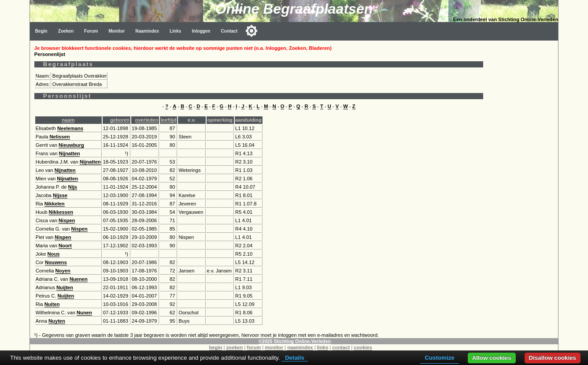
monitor (274, 347)
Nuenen (79, 279)
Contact (229, 31)
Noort (65, 246)
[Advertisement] (523, 173)
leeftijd (168, 120)
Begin (41, 31)
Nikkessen (61, 212)
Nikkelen (55, 204)
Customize (439, 358)
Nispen (67, 220)
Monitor (116, 31)
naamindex (300, 347)
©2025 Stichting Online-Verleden (295, 341)
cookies (363, 347)
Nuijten (65, 287)
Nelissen (59, 137)
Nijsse (60, 195)
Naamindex (147, 31)
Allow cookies (492, 358)
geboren (120, 120)
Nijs (73, 187)
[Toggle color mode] (251, 31)
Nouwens (56, 262)
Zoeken (66, 31)
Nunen (84, 313)
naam (68, 120)
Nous (54, 254)
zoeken (234, 347)
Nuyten (57, 321)
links (323, 347)
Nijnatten (70, 153)
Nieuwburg (71, 145)
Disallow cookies (553, 358)
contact (341, 347)
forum (254, 347)
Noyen (63, 271)
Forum (91, 31)
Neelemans (70, 128)
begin (216, 347)
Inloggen (201, 31)
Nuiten (52, 304)
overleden (147, 120)
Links (175, 31)
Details (295, 358)
